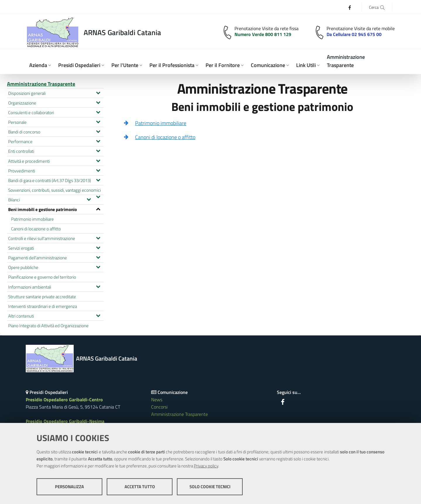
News (157, 400)
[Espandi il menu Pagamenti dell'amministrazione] (98, 257)
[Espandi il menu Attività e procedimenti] (98, 160)
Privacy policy (206, 466)
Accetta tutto (140, 487)
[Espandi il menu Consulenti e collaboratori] (98, 112)
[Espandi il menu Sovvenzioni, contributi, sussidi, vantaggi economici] (98, 196)
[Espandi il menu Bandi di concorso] (98, 131)
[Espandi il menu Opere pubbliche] (98, 266)
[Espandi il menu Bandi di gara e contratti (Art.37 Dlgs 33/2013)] (98, 179)
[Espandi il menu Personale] (98, 121)
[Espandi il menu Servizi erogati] (98, 247)
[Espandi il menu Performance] (98, 140)
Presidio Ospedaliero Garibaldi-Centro (64, 400)
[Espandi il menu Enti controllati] (98, 150)
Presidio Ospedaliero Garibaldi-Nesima (65, 421)
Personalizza (69, 487)
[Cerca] (377, 7)
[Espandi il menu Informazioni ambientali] (98, 286)
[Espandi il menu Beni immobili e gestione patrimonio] (98, 208)
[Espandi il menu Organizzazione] (98, 102)
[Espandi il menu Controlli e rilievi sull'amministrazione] (98, 237)
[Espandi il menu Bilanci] (89, 199)
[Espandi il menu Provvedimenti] (98, 170)
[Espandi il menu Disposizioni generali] (98, 92)
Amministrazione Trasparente (41, 84)
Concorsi (159, 407)
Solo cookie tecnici (210, 487)
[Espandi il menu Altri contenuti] (98, 315)
